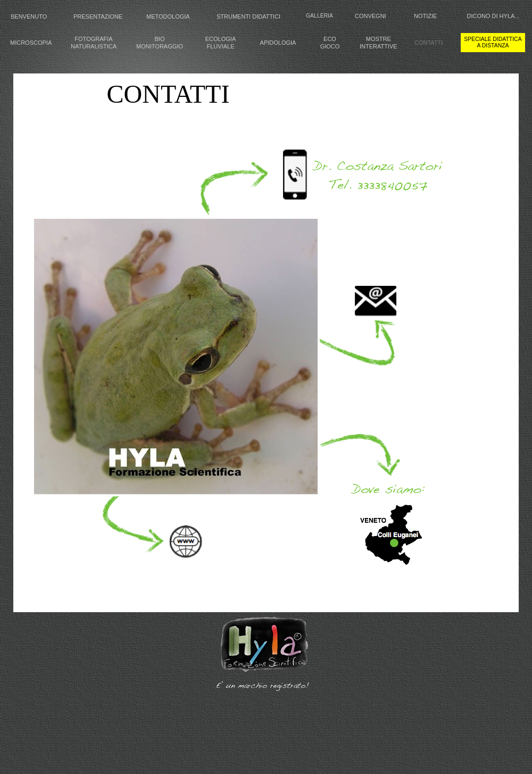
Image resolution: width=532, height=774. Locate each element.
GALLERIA (319, 16)
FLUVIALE (221, 46)
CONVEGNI (371, 16)
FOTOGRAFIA (93, 39)
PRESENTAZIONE (98, 17)
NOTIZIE (425, 16)
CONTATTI (429, 43)
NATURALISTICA (94, 46)
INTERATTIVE (379, 46)
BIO (160, 39)
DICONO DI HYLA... (493, 16)
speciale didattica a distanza (493, 42)
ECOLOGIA (221, 39)
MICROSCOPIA (31, 43)
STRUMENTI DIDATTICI (248, 17)
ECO (330, 39)
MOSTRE (379, 39)
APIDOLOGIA (278, 43)
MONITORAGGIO (160, 46)
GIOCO (330, 46)
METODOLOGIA (168, 17)
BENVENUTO (29, 17)
